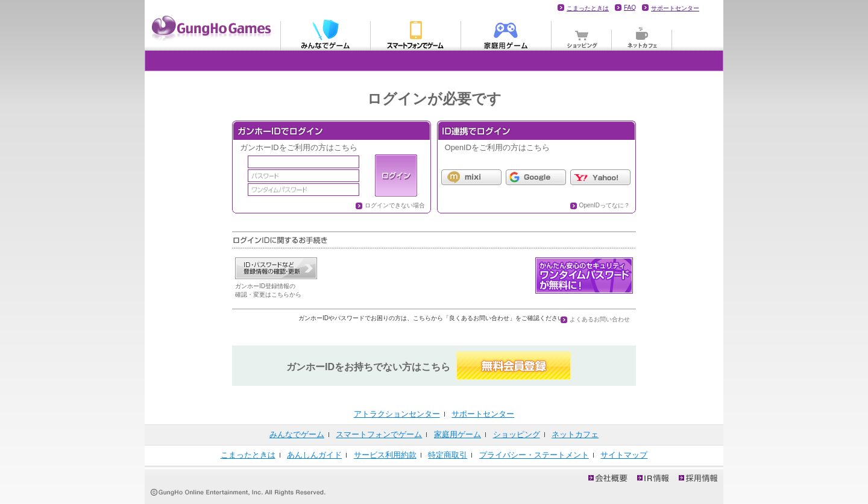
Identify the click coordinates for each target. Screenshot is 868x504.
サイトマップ (624, 455)
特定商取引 (448, 455)
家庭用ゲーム (506, 34)
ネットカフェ (642, 34)
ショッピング (582, 34)
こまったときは (588, 8)
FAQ (630, 8)
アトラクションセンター (397, 414)
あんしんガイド (314, 455)
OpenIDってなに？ (605, 205)
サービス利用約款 (385, 455)
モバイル (416, 34)
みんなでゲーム (325, 34)
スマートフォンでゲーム (379, 434)
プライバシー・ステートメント (534, 455)
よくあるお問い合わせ (600, 319)
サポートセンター (675, 8)
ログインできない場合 (395, 205)
